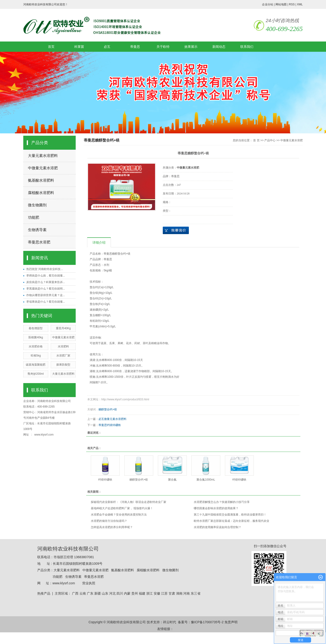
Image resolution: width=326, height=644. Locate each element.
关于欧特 (163, 47)
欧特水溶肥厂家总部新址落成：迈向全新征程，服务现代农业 (231, 521)
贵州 (135, 593)
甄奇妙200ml (36, 374)
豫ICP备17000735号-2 (207, 622)
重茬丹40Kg (63, 328)
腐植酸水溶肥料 (41, 193)
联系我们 (247, 47)
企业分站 (268, 4)
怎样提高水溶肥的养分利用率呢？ (112, 527)
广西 (75, 593)
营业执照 (89, 583)
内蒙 (127, 593)
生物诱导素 (37, 230)
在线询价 (176, 230)
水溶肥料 (63, 346)
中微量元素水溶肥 (43, 168)
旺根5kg (36, 356)
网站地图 (281, 4)
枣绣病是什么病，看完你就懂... (46, 276)
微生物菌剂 (37, 205)
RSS (292, 4)
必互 (107, 47)
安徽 (157, 593)
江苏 (164, 593)
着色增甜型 (36, 328)
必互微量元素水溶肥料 (112, 419)
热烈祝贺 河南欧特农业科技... (45, 269)
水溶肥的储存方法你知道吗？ (109, 521)
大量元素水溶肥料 (43, 156)
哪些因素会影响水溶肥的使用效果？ (216, 508)
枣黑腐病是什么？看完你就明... (46, 289)
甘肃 (172, 593)
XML (300, 4)
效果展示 (191, 47)
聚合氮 (172, 480)
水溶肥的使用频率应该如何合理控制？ (217, 527)
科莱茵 (79, 47)
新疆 (98, 593)
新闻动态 (219, 47)
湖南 (179, 593)
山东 (105, 593)
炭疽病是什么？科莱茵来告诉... (46, 282)
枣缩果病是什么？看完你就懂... (46, 302)
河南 (187, 593)
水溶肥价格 (36, 346)
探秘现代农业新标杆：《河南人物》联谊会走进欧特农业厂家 (129, 502)
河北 (112, 593)
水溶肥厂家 (63, 356)
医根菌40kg (36, 337)
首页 (51, 47)
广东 (90, 593)
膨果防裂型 (63, 365)
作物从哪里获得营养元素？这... (46, 295)
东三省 (196, 593)
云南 (83, 593)
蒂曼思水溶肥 (39, 242)
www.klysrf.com (44, 435)
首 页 (256, 140)
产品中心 (270, 140)
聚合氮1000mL (206, 480)
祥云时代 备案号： (177, 622)
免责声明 (231, 622)
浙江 (149, 593)
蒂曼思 (135, 47)
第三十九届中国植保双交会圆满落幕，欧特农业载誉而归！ (230, 515)
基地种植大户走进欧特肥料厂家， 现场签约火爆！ (122, 508)
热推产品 (44, 593)
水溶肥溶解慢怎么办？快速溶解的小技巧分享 (222, 502)
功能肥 (34, 217)
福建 (142, 593)
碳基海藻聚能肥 (36, 365)
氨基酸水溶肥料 (41, 180)
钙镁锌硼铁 (105, 480)
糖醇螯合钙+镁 (108, 409)
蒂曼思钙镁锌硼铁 (110, 425)
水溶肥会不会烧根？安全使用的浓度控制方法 (119, 515)
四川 (120, 593)
